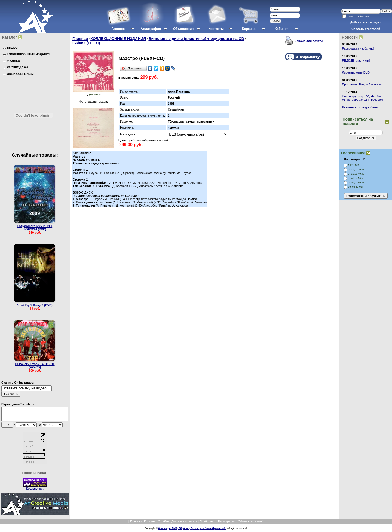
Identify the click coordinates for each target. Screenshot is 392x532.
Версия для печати (309, 41)
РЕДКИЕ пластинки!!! (357, 60)
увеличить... (96, 94)
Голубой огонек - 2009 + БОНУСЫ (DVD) (35, 228)
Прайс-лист (208, 524)
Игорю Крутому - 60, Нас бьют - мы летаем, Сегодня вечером (364, 98)
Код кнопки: (35, 491)
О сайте (163, 524)
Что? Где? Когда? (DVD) (35, 305)
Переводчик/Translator (18, 404)
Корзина (150, 524)
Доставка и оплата (184, 524)
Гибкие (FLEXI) (86, 43)
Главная (80, 39)
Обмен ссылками (250, 524)
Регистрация (227, 524)
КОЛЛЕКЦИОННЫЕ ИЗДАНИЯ (118, 39)
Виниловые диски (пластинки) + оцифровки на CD (196, 39)
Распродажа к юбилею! (358, 48)
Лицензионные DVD (356, 72)
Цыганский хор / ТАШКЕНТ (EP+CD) (35, 366)
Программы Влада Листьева (362, 84)
